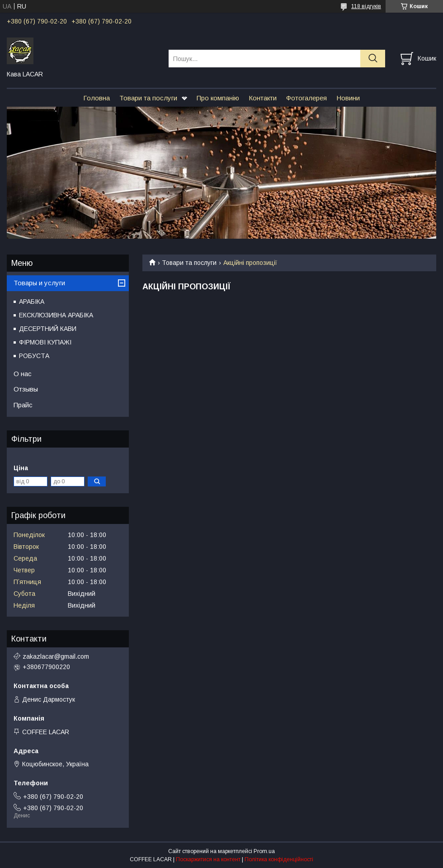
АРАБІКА (32, 302)
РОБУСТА (34, 356)
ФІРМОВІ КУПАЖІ (45, 342)
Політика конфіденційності (279, 859)
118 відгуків (366, 6)
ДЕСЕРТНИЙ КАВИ (48, 329)
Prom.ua (264, 851)
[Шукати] (373, 59)
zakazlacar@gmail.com (56, 656)
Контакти (263, 98)
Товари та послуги (148, 98)
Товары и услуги (39, 283)
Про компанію (218, 98)
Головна (97, 98)
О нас (23, 374)
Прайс (23, 405)
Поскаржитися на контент (208, 859)
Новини (348, 98)
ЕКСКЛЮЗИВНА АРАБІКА (56, 315)
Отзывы (26, 389)
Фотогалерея (306, 98)
